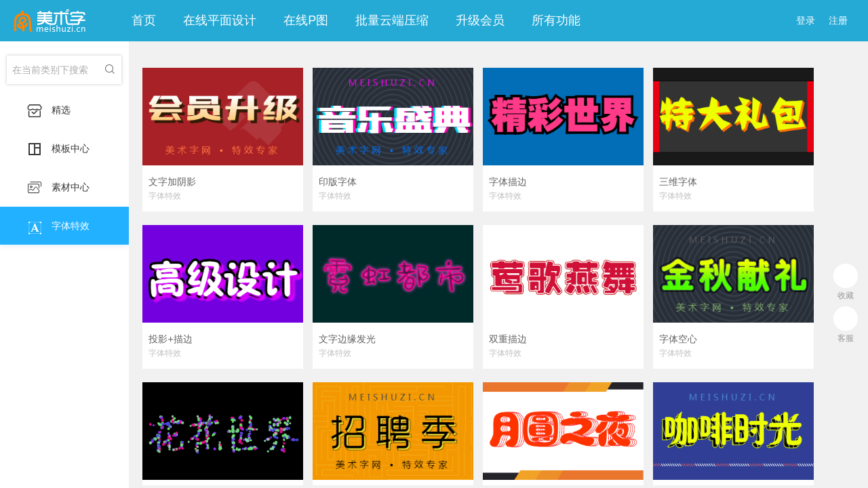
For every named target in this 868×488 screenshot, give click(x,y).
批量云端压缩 (392, 20)
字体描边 (508, 182)
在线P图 (306, 20)
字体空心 (678, 339)
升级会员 (480, 20)
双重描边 (508, 339)
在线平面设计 (220, 20)
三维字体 (678, 182)
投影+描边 (170, 339)
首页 (144, 20)
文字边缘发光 (347, 339)
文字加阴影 (172, 182)
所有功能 (556, 20)
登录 (806, 20)
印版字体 (338, 182)
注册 (838, 20)
